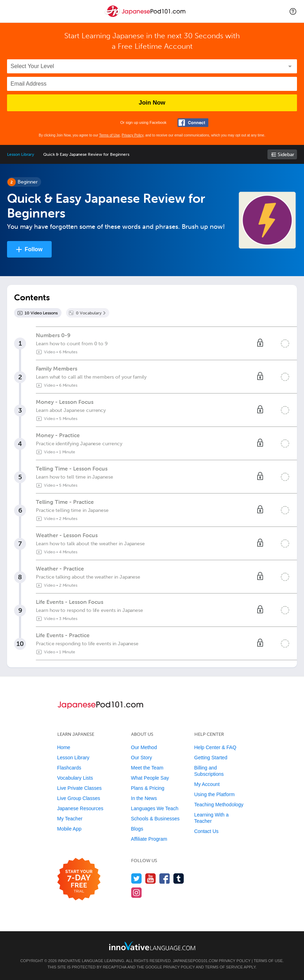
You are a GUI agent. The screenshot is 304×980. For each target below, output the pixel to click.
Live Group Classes (79, 798)
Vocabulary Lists (75, 778)
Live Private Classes (80, 788)
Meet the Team (147, 768)
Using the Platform (215, 794)
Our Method (144, 747)
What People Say (150, 778)
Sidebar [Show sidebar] (286, 155)
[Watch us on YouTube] (151, 878)
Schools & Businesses (156, 819)
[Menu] (11, 11)
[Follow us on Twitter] (137, 878)
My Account (207, 784)
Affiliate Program (149, 839)
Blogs (137, 829)
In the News (144, 798)
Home (64, 747)
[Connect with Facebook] (193, 123)
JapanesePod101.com (195, 961)
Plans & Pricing (148, 788)
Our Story (142, 758)
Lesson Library (21, 154)
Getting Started (211, 758)
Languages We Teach (155, 808)
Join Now (152, 103)
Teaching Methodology (219, 805)
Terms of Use (109, 135)
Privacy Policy (132, 135)
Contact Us (206, 831)
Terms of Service (224, 967)
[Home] (146, 16)
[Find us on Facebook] (165, 878)
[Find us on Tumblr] (179, 878)
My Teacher (70, 819)
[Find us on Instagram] (137, 892)
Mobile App (69, 829)
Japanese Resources (80, 808)
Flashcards (69, 768)
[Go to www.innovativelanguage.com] (152, 946)
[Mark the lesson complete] (285, 344)
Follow (34, 249)
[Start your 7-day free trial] (79, 879)
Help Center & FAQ (215, 747)
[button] (293, 11)
